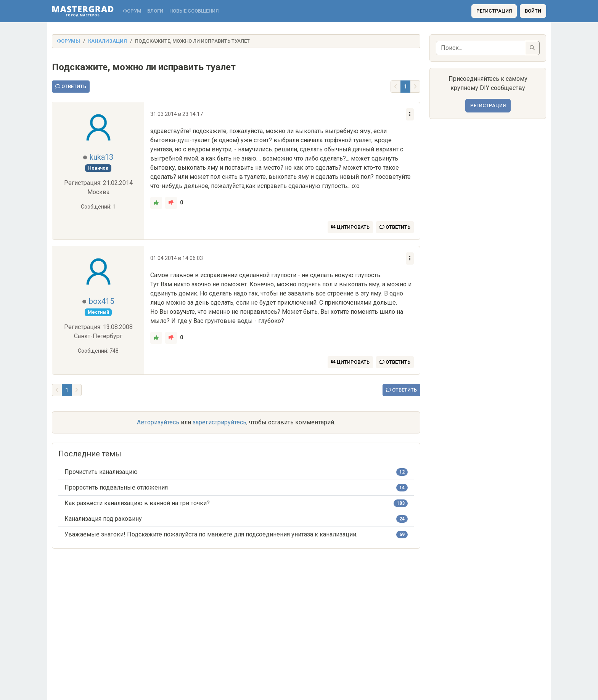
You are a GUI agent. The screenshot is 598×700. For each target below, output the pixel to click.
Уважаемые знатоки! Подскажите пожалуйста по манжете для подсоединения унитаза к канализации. (211, 534)
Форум (132, 11)
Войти (533, 11)
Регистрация (494, 11)
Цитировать (350, 227)
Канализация (108, 41)
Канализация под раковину (103, 519)
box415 (101, 301)
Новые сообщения (194, 11)
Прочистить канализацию (101, 472)
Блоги (155, 11)
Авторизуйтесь (158, 422)
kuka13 (101, 157)
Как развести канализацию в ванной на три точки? (137, 503)
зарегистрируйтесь (219, 422)
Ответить (71, 86)
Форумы (68, 41)
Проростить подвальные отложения (116, 487)
